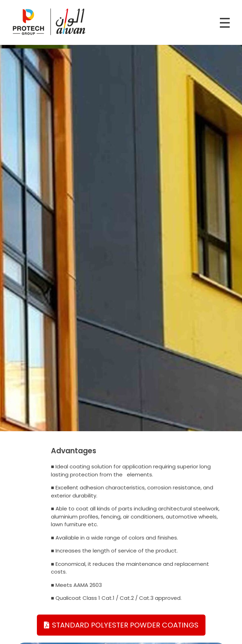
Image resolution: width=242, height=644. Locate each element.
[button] (121, 625)
